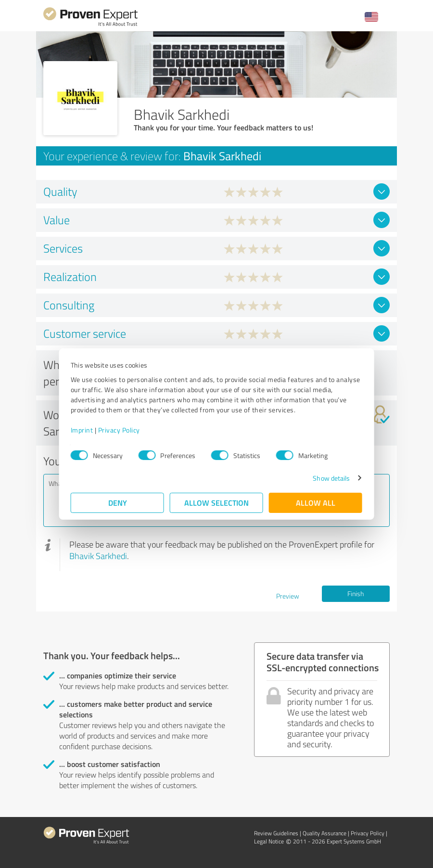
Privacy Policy (119, 430)
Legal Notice (269, 841)
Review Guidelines (276, 833)
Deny (118, 503)
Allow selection (216, 503)
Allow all (316, 503)
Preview (288, 596)
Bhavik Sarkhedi (98, 556)
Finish (356, 594)
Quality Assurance (325, 833)
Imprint (82, 430)
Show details (331, 478)
